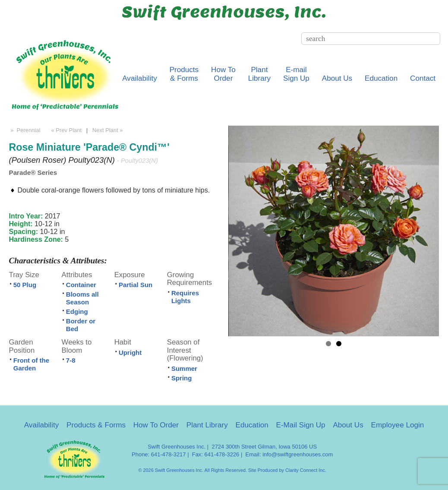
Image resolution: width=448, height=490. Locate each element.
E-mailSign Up (296, 74)
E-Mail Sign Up (301, 425)
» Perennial (25, 130)
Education (381, 78)
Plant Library (207, 425)
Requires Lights (185, 297)
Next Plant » (108, 130)
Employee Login (398, 425)
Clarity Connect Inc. (306, 470)
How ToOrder (223, 74)
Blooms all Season (82, 298)
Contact (423, 78)
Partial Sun (136, 285)
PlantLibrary (259, 74)
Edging (77, 311)
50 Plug (25, 285)
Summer (184, 368)
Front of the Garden (31, 364)
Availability (140, 78)
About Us (337, 78)
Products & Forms (96, 425)
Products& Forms (184, 74)
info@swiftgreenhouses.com (298, 454)
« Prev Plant (66, 130)
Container (81, 285)
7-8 (71, 360)
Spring (182, 378)
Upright (130, 352)
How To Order (156, 425)
